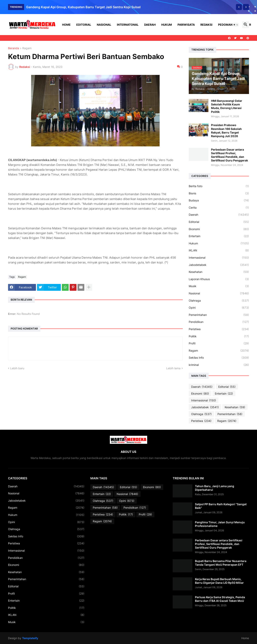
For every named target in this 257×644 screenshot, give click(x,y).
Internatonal (128, 25)
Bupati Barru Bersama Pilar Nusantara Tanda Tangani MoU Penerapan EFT (221, 563)
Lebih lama (173, 368)
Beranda (14, 48)
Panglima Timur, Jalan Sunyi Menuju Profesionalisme (220, 524)
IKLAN (219, 250)
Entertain (219, 236)
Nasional (104, 25)
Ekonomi (219, 229)
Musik (219, 286)
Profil (219, 343)
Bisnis (219, 193)
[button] (236, 25)
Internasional (219, 258)
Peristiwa (219, 329)
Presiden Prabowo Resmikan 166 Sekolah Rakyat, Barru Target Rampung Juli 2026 (226, 131)
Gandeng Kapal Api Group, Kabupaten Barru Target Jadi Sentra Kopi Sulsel (83, 7)
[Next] (246, 7)
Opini (219, 308)
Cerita (219, 208)
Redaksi (206, 25)
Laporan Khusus (219, 279)
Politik (219, 336)
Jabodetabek (219, 265)
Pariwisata (186, 25)
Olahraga (219, 301)
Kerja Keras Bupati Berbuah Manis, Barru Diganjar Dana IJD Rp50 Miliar (219, 581)
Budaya (219, 200)
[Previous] (239, 7)
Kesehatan (219, 272)
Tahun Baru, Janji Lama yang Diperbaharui (215, 488)
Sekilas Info (219, 358)
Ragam (27, 48)
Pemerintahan (219, 315)
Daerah (150, 25)
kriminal (219, 365)
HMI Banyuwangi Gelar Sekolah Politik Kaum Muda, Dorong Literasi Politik (227, 106)
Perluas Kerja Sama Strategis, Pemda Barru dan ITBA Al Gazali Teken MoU (220, 599)
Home (66, 25)
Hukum (167, 25)
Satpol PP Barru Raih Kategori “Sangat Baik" (221, 506)
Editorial (84, 25)
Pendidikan (219, 322)
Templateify (30, 638)
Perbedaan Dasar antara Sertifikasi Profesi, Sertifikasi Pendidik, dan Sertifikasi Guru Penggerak (229, 155)
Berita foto (219, 186)
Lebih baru (17, 368)
